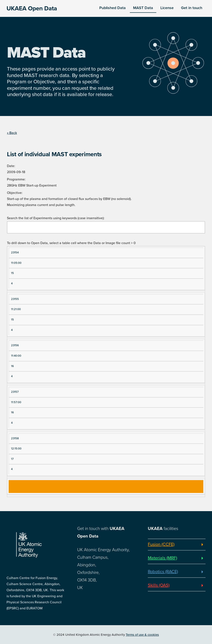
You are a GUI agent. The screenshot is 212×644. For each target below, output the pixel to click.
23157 (15, 392)
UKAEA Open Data (32, 8)
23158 (15, 438)
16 (12, 366)
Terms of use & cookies (142, 635)
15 (12, 273)
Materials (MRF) (162, 558)
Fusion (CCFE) (161, 544)
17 (12, 459)
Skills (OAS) (159, 585)
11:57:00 (16, 402)
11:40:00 (16, 356)
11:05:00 (16, 263)
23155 (15, 299)
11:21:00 (16, 309)
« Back (12, 133)
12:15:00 (16, 449)
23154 (15, 253)
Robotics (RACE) (163, 572)
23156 (15, 345)
